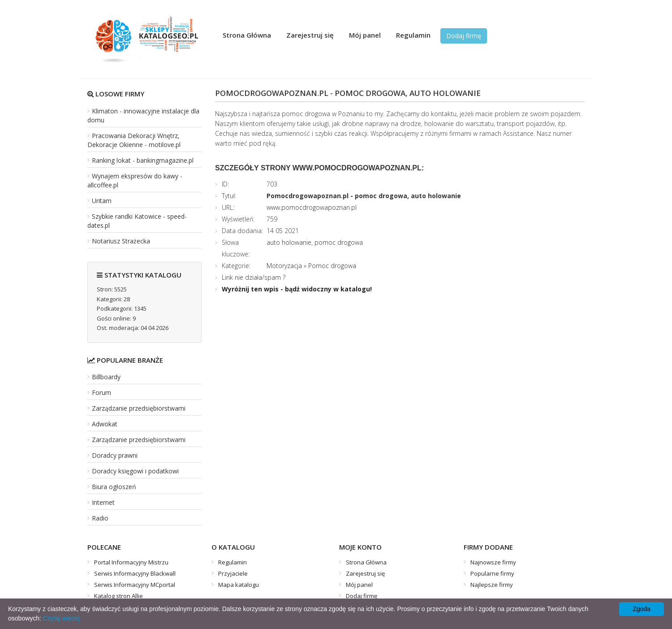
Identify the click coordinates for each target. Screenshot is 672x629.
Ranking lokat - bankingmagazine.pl (143, 160)
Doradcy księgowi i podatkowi (135, 471)
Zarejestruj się (310, 35)
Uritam (102, 201)
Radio (100, 518)
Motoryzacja (284, 266)
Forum (101, 393)
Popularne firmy (492, 573)
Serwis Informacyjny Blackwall (135, 573)
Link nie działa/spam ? (254, 277)
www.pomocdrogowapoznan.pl (312, 207)
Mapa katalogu (239, 585)
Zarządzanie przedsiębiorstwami (139, 408)
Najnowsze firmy (493, 562)
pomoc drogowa (339, 242)
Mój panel (365, 35)
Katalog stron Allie (118, 596)
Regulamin (413, 35)
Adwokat (105, 424)
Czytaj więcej (61, 618)
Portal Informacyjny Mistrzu (131, 562)
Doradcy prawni (115, 455)
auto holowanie (289, 242)
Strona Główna (247, 35)
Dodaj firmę (464, 36)
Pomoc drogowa (332, 266)
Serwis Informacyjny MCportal (135, 585)
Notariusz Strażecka (121, 241)
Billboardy (106, 377)
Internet (103, 502)
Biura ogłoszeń (114, 487)
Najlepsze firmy (492, 585)
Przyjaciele (233, 573)
